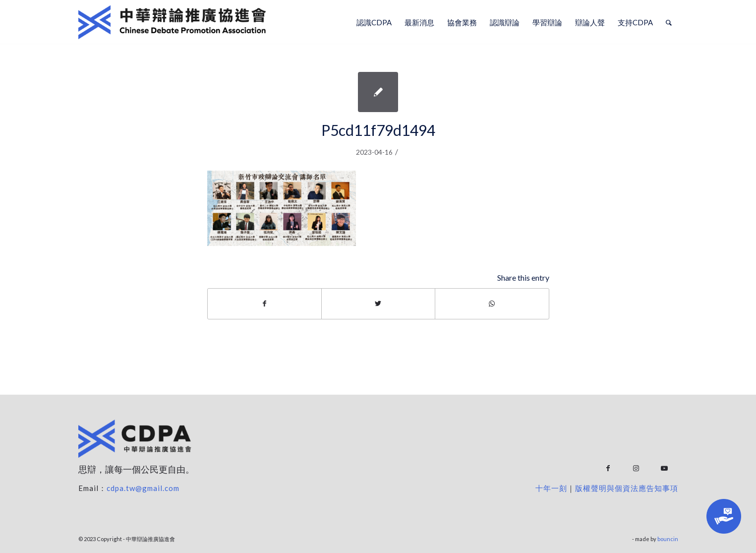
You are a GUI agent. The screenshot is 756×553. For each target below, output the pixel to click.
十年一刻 (551, 488)
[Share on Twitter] (378, 304)
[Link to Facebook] (608, 468)
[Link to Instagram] (636, 468)
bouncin (668, 539)
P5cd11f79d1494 (378, 130)
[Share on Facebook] (264, 304)
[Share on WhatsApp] (492, 304)
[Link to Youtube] (665, 468)
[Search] (669, 22)
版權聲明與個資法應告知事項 (627, 488)
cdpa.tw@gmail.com (143, 488)
